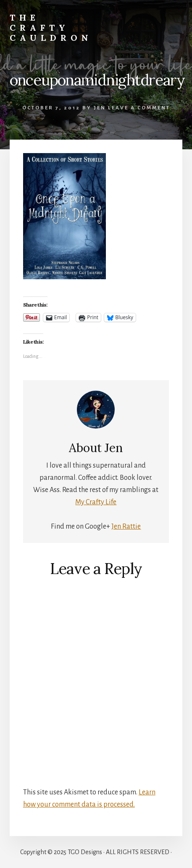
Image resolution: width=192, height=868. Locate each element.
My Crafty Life (96, 502)
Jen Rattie (126, 527)
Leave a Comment (139, 108)
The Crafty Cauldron (51, 28)
